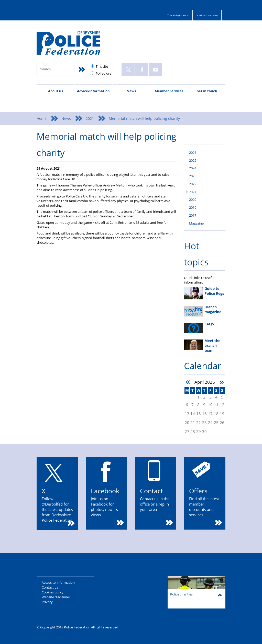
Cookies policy (53, 592)
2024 (193, 168)
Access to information (58, 582)
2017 (193, 215)
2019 (193, 207)
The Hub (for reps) (178, 15)
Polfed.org (103, 73)
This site (102, 66)
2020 (193, 200)
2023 (193, 176)
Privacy (47, 602)
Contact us (50, 587)
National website (207, 15)
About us (56, 91)
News (131, 91)
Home (42, 118)
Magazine (196, 223)
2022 (193, 184)
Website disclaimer (56, 597)
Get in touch (207, 91)
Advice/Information (93, 91)
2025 (193, 160)
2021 (90, 118)
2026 (193, 153)
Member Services (169, 91)
